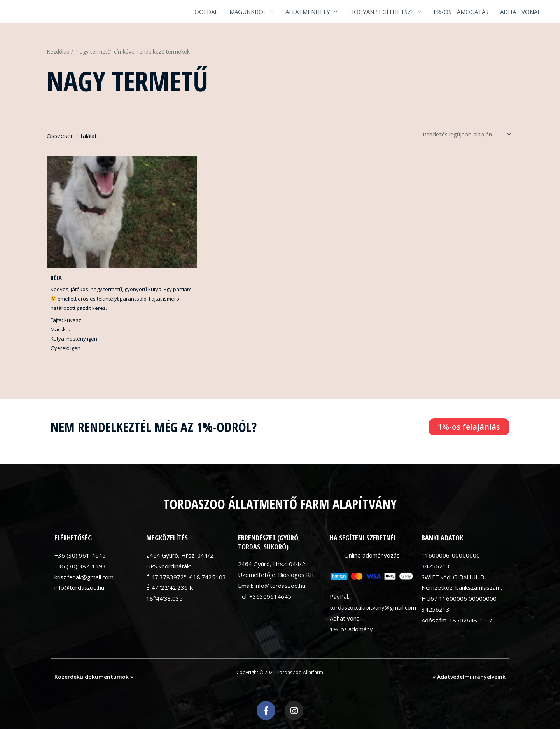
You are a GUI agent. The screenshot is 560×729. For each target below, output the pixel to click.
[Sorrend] (463, 134)
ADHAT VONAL (520, 12)
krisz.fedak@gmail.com (85, 577)
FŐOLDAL (205, 12)
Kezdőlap (58, 52)
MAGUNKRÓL (248, 12)
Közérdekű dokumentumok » (94, 677)
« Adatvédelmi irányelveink (469, 677)
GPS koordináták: (169, 566)
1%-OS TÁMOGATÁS (461, 12)
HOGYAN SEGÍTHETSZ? (381, 12)
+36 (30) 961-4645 (80, 555)
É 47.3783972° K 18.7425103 (186, 577)
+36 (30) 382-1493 (80, 566)
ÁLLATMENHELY (308, 12)
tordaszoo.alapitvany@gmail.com (374, 608)
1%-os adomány (352, 629)
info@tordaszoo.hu (80, 588)
